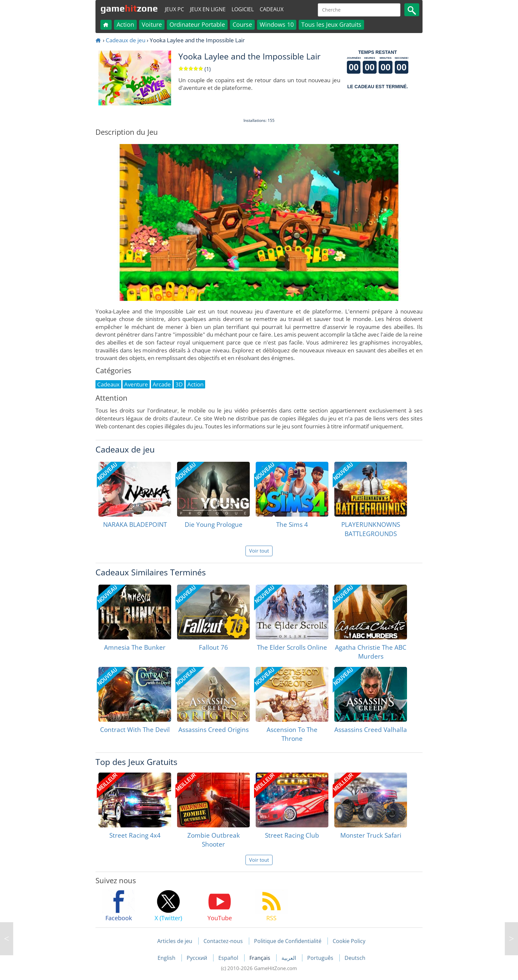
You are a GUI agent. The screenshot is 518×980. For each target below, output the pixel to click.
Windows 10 (277, 24)
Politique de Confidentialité (288, 941)
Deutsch (355, 958)
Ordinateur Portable (197, 24)
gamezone (129, 8)
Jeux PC (174, 9)
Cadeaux (272, 9)
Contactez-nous (223, 941)
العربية (289, 958)
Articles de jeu (175, 941)
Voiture (152, 24)
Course (242, 24)
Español (229, 958)
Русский (198, 958)
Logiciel (243, 9)
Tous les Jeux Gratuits (331, 24)
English (167, 958)
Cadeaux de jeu (126, 40)
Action (125, 24)
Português (321, 958)
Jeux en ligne (208, 9)
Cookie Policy (349, 941)
